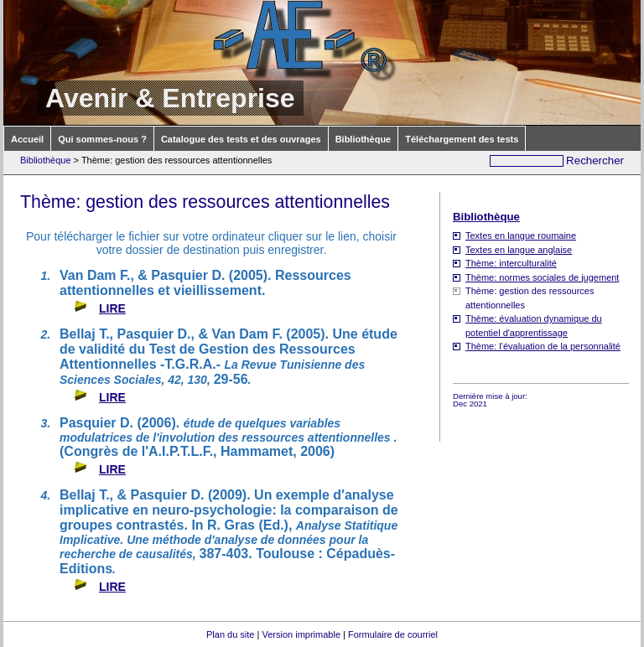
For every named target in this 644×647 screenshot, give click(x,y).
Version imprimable (301, 634)
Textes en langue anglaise (519, 250)
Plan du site (230, 634)
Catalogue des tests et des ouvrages (241, 139)
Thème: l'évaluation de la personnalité (543, 346)
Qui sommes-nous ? (102, 139)
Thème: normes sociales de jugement (542, 277)
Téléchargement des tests (462, 139)
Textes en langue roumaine (521, 236)
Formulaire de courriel (393, 634)
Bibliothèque (364, 139)
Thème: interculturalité (511, 263)
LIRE (112, 308)
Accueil (27, 139)
